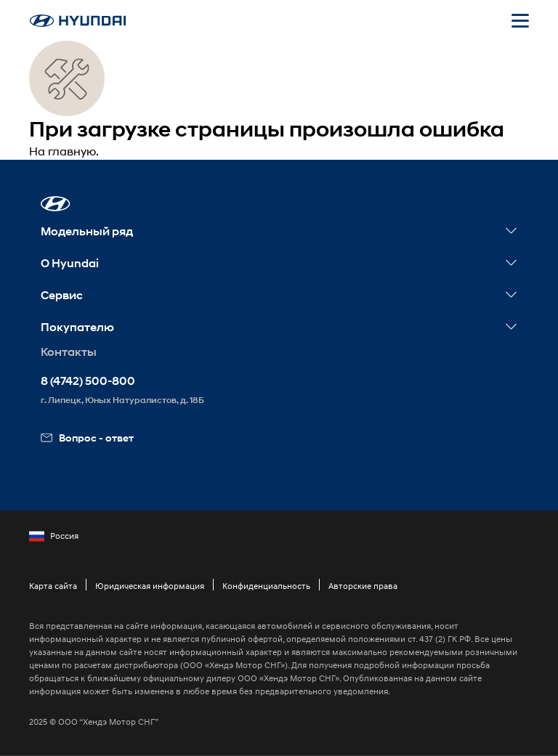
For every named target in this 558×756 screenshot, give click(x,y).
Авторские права (363, 586)
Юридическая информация (150, 586)
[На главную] (78, 21)
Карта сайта (53, 586)
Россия (54, 536)
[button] (56, 204)
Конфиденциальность (266, 586)
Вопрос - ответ (87, 438)
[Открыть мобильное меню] (520, 20)
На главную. (64, 151)
